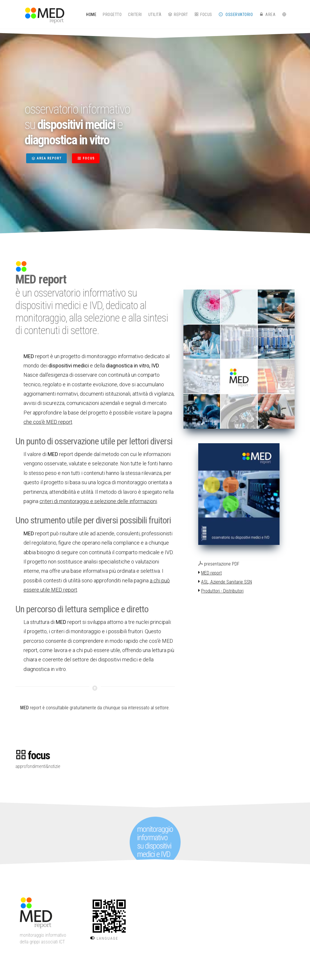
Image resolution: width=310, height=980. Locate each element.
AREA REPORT (46, 158)
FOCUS (86, 158)
